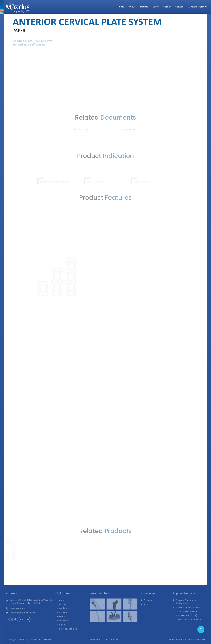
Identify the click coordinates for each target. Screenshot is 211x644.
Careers (63, 612)
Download (64, 621)
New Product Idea (68, 629)
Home (121, 7)
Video (62, 625)
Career (167, 7)
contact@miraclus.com (23, 613)
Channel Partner (198, 7)
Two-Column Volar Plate (188, 620)
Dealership (65, 608)
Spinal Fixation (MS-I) (186, 616)
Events (63, 617)
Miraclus (23, 639)
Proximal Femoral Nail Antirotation (187, 602)
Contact (180, 7)
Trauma (144, 7)
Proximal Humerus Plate (188, 607)
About (132, 7)
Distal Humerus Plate (186, 611)
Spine (156, 7)
